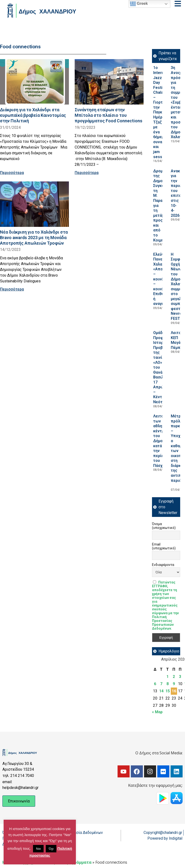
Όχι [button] (51, 849)
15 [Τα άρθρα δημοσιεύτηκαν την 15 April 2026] (168, 691)
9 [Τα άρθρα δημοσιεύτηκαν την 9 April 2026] (174, 684)
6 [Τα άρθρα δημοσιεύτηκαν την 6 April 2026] (155, 684)
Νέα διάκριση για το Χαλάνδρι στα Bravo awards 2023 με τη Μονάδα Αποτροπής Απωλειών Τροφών (34, 238)
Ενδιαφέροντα (163, 565)
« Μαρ (157, 712)
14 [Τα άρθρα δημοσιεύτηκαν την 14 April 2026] (161, 691)
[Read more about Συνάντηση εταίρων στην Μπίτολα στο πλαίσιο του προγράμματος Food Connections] (109, 82)
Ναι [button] (38, 849)
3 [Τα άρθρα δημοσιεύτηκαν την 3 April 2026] (180, 677)
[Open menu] (178, 4)
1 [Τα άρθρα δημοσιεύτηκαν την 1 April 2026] (168, 677)
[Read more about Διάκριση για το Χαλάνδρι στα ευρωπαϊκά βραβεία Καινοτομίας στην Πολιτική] (34, 82)
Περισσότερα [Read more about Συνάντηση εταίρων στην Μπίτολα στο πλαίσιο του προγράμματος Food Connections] (87, 173)
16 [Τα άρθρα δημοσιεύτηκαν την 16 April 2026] (174, 691)
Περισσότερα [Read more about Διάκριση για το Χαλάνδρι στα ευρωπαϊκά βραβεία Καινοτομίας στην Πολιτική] (12, 173)
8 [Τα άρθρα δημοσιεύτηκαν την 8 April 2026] (168, 684)
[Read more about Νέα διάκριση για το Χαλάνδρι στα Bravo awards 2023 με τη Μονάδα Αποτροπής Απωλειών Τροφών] (34, 204)
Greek (139, 4)
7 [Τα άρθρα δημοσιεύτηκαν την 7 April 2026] (161, 684)
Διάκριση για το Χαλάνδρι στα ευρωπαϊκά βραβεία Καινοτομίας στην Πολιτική (33, 115)
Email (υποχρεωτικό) (164, 546)
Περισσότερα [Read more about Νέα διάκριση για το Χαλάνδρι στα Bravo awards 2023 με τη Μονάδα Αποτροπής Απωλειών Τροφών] (12, 289)
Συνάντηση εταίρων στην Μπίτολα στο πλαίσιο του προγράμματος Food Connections (109, 115)
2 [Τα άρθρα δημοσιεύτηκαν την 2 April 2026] (174, 677)
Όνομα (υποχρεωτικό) (164, 526)
